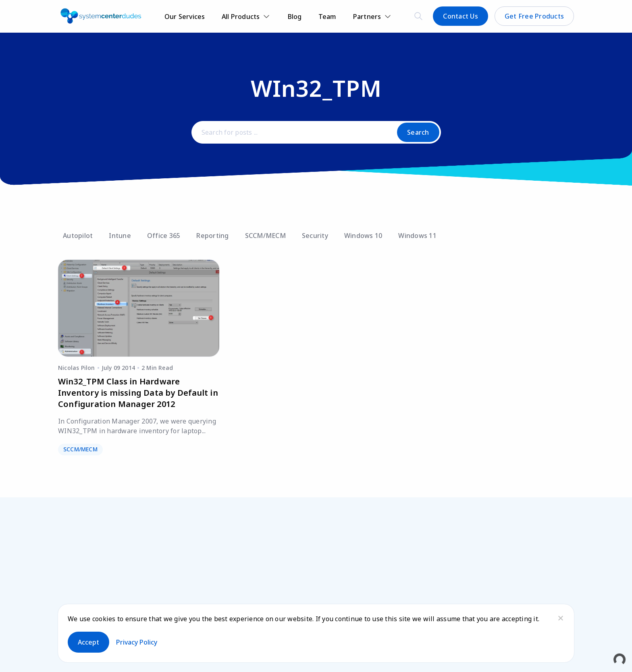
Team (327, 17)
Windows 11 (417, 236)
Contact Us (460, 16)
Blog (295, 17)
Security (315, 236)
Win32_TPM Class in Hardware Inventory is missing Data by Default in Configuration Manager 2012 (138, 393)
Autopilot (78, 236)
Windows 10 (363, 236)
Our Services (185, 17)
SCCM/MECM (265, 236)
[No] (560, 618)
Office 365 (164, 236)
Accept (88, 642)
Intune (120, 236)
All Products (241, 17)
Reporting (212, 236)
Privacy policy (137, 642)
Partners (367, 17)
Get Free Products (534, 16)
